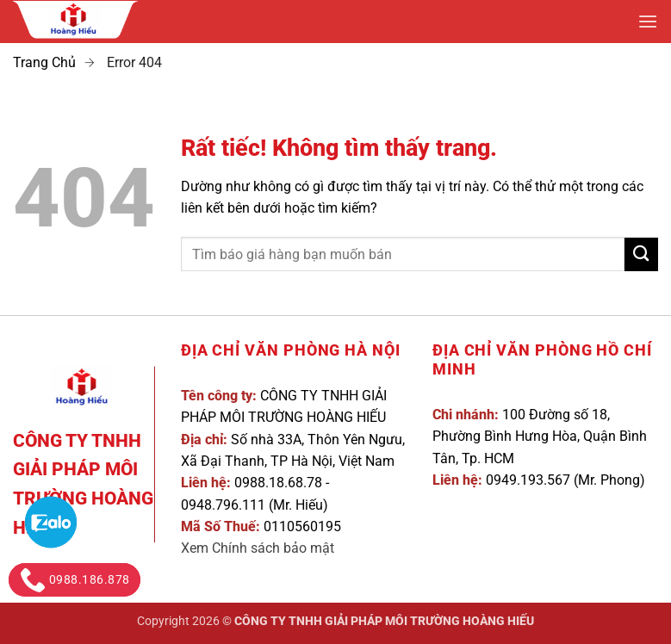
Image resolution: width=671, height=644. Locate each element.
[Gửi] (641, 254)
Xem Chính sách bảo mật (258, 548)
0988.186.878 (75, 579)
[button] (648, 22)
